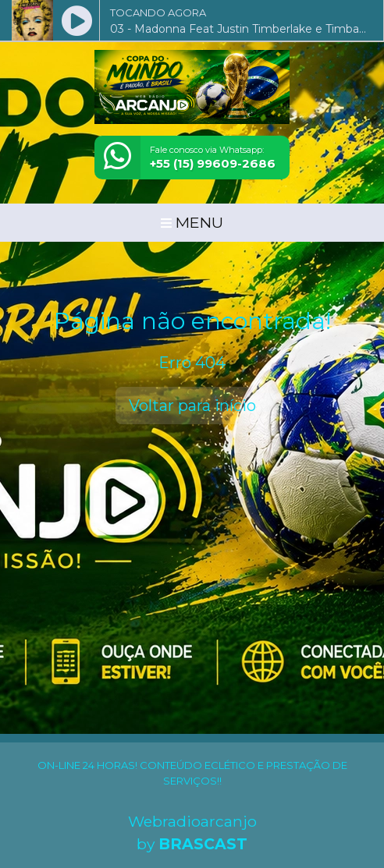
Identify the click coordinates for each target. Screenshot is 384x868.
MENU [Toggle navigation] (192, 222)
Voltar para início (192, 406)
